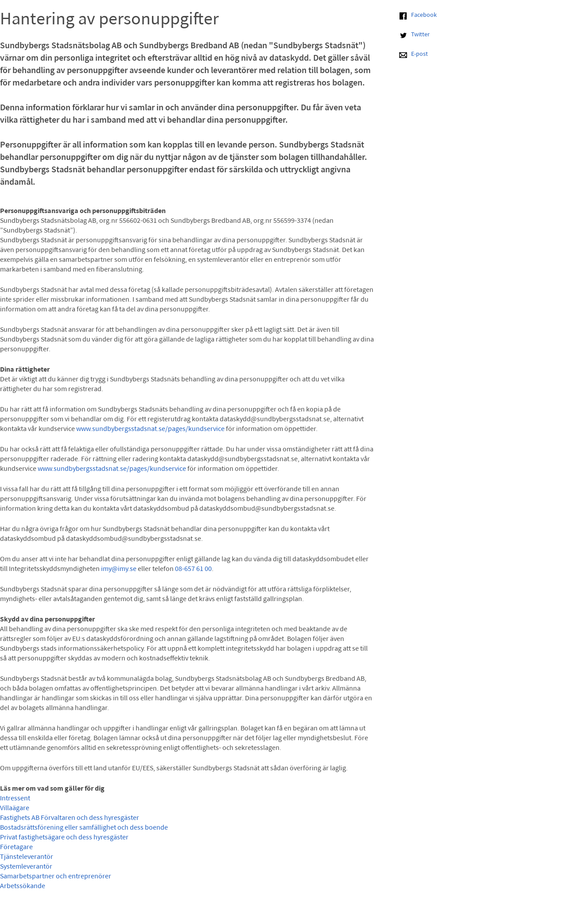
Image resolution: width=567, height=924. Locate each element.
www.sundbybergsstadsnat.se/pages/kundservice (150, 429)
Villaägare (15, 808)
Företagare (16, 847)
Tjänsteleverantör (27, 857)
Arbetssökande (23, 886)
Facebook (424, 15)
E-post (419, 54)
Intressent (15, 799)
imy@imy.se (119, 569)
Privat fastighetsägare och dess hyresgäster (64, 838)
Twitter (420, 35)
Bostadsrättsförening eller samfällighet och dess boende (84, 828)
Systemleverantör (26, 867)
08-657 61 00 (193, 569)
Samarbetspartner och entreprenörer (56, 877)
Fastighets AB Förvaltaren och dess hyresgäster (70, 818)
